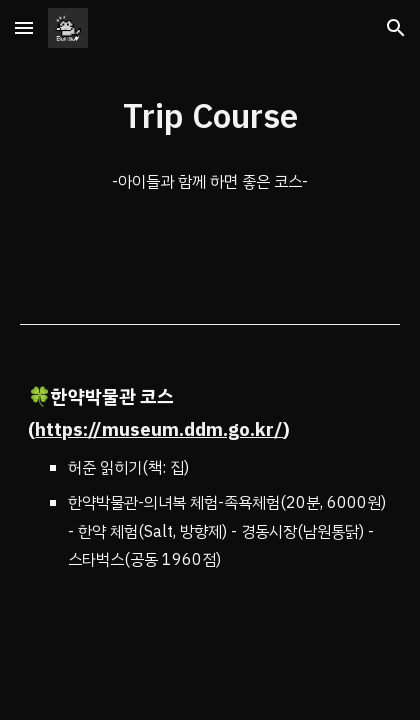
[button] (24, 27)
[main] (209, 117)
